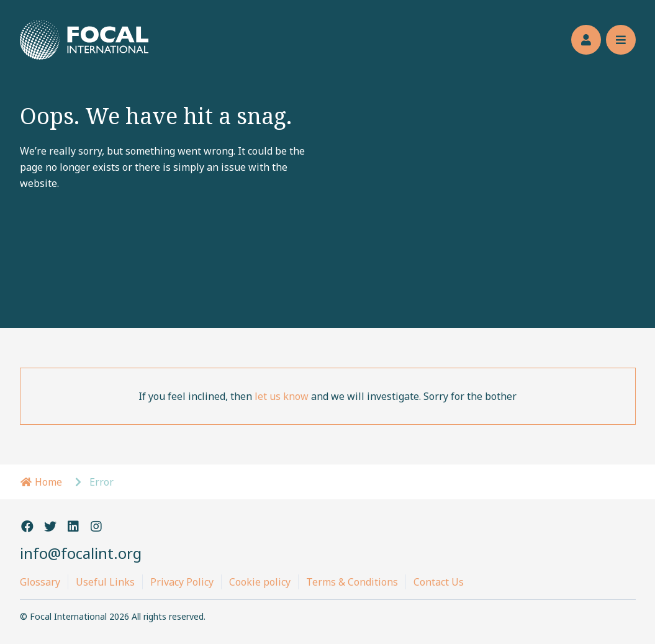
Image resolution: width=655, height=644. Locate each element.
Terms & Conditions (352, 582)
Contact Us (439, 582)
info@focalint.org (81, 553)
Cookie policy (260, 582)
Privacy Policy (182, 582)
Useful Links (105, 582)
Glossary (40, 582)
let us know (282, 396)
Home (41, 482)
